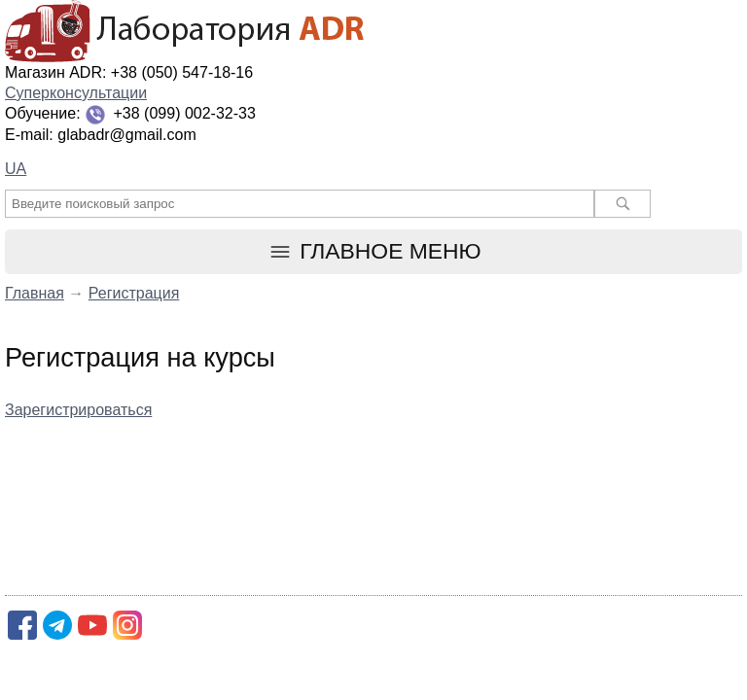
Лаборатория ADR (373, 32)
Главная (35, 293)
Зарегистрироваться (78, 410)
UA (16, 169)
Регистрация (134, 293)
